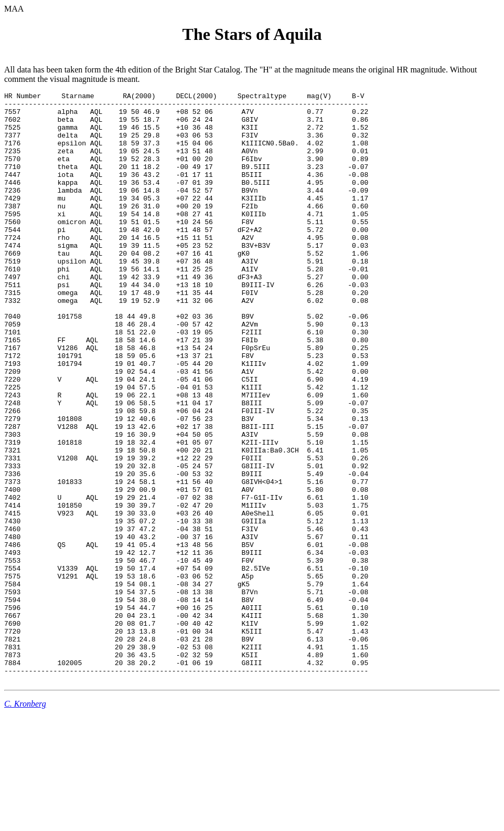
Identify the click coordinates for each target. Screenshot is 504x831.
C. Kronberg (25, 822)
